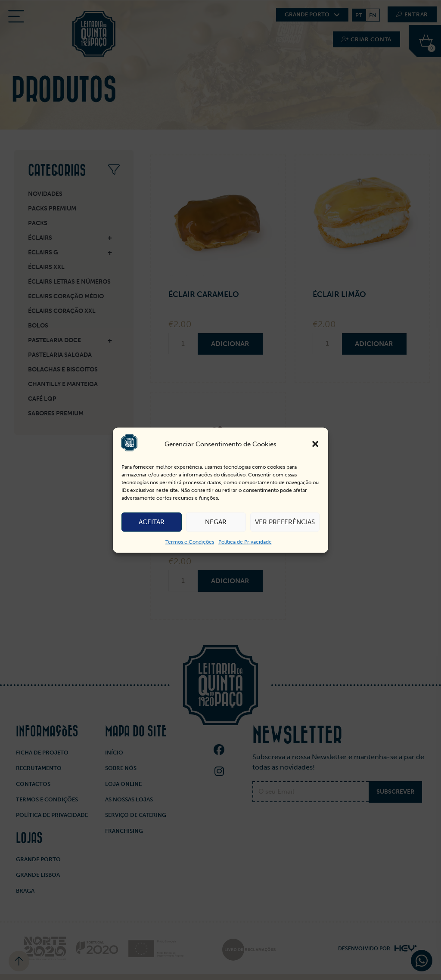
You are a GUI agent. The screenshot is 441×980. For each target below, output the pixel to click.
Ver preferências (285, 522)
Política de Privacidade (245, 541)
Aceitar (152, 522)
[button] (315, 444)
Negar (216, 522)
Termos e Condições (190, 541)
